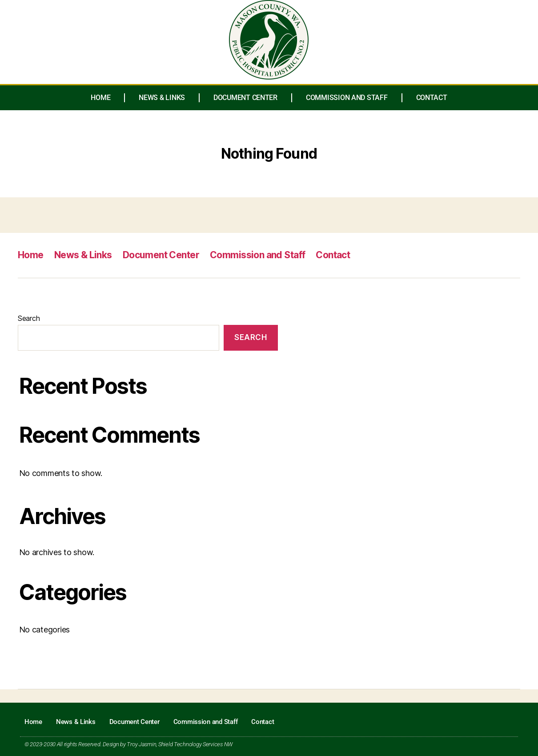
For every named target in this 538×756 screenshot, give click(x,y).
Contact (432, 98)
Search (29, 318)
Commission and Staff (347, 98)
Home (100, 98)
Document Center (245, 98)
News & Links (162, 98)
